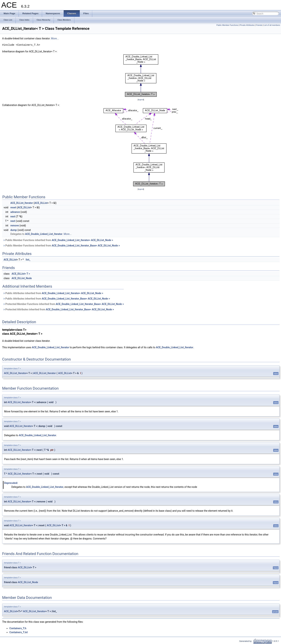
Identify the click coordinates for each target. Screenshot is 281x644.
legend (141, 100)
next (13, 216)
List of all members (272, 25)
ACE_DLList (41, 203)
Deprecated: (11, 483)
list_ (28, 260)
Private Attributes (247, 25)
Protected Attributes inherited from (58, 309)
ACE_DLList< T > (21, 274)
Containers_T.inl (18, 632)
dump (14, 230)
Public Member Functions (227, 25)
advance (15, 212)
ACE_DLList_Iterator (22, 203)
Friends (259, 25)
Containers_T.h (18, 628)
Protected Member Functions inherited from (63, 304)
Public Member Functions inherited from (58, 240)
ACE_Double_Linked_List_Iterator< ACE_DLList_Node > (82, 240)
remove (15, 225)
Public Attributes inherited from (53, 293)
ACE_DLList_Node (22, 278)
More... (55, 38)
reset (13, 207)
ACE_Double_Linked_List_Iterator (44, 234)
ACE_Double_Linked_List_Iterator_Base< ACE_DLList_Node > (86, 246)
